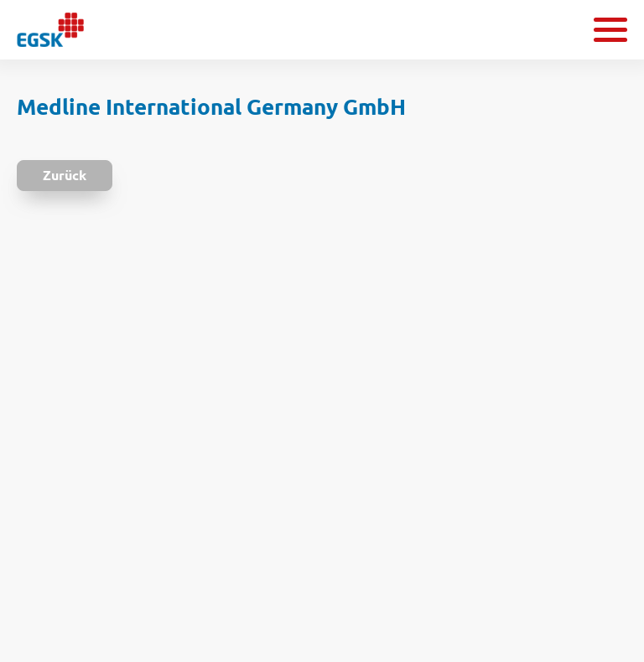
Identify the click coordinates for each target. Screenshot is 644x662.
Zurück (65, 175)
